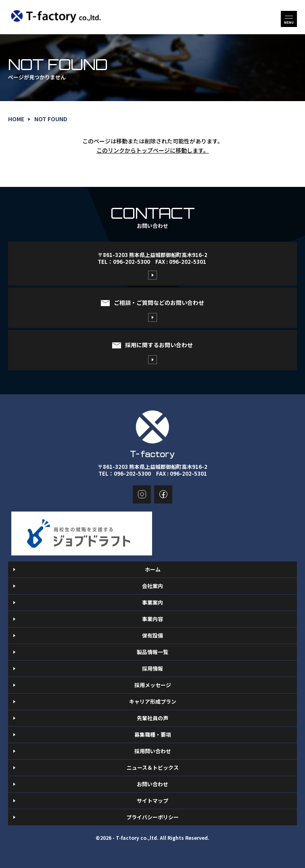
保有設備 (152, 635)
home (16, 119)
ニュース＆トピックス (153, 768)
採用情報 (152, 668)
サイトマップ (152, 801)
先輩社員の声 (152, 718)
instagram (142, 494)
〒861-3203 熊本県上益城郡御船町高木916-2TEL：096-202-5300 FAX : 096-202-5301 (152, 258)
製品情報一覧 (152, 652)
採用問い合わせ (153, 751)
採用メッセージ (153, 685)
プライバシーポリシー (152, 817)
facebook (163, 494)
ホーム (153, 569)
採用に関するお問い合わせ (159, 345)
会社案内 (152, 586)
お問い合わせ (152, 784)
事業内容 (152, 619)
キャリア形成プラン (153, 701)
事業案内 (152, 602)
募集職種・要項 (153, 734)
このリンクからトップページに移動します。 (153, 150)
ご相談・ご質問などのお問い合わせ (159, 302)
